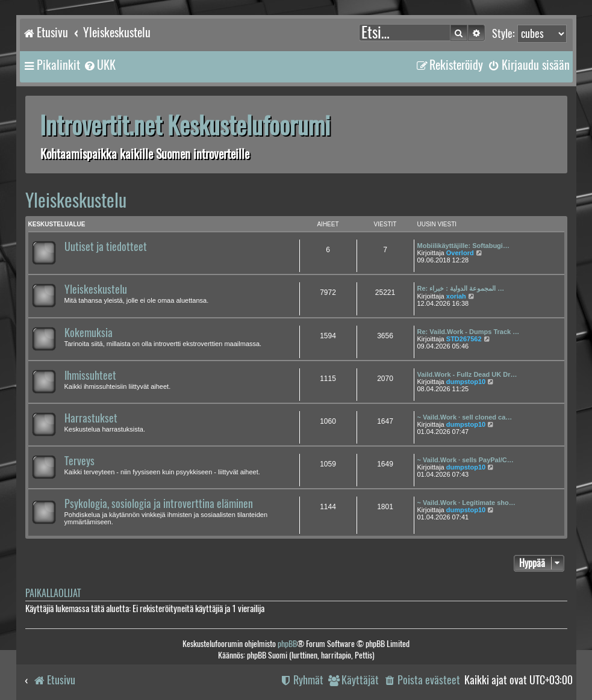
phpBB (287, 644)
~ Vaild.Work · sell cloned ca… (465, 417)
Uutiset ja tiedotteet (106, 247)
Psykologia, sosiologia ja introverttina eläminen (159, 504)
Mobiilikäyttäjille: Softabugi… (463, 246)
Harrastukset (91, 418)
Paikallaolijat (53, 593)
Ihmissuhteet (90, 376)
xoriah (456, 296)
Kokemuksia (89, 333)
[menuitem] (99, 65)
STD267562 (464, 339)
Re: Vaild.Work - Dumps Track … (469, 332)
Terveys (79, 461)
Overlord (460, 253)
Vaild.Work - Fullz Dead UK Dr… (467, 374)
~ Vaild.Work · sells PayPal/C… (466, 460)
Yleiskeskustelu (76, 200)
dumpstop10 (466, 382)
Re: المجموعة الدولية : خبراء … (461, 288)
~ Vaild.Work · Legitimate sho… (466, 503)
